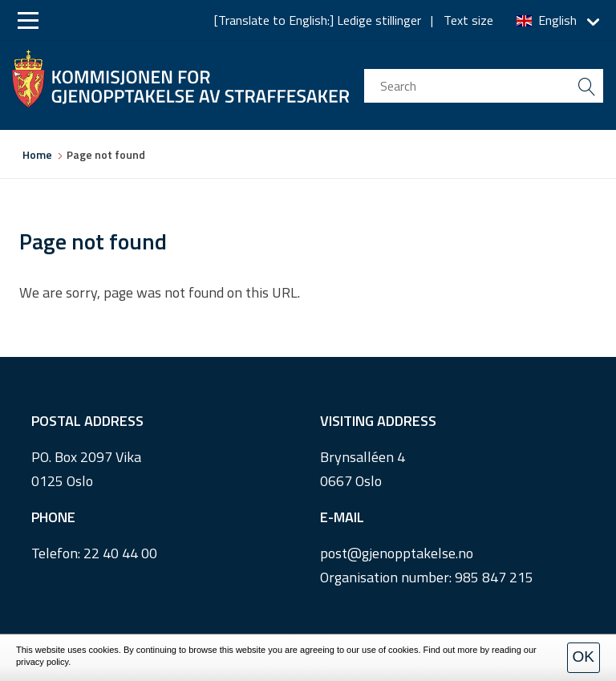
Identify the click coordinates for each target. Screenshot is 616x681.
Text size (468, 20)
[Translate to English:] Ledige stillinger (318, 20)
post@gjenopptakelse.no (397, 553)
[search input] (484, 86)
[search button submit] (586, 86)
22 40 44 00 (120, 553)
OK (584, 657)
